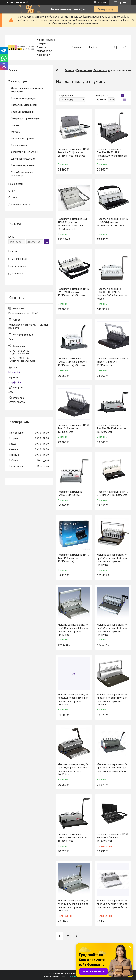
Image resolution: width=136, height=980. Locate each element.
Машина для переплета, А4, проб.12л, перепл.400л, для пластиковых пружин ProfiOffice (73, 906)
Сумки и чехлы (19, 145)
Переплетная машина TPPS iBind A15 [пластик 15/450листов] (112, 362)
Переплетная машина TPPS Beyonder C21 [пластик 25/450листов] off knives (73, 152)
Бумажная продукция (23, 98)
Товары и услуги (18, 81)
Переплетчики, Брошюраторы (93, 70)
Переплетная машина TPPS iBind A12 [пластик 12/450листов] (73, 428)
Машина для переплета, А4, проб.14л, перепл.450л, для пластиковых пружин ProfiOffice (113, 700)
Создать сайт (12, 2)
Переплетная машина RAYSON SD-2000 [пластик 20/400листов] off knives (73, 362)
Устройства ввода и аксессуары (22, 174)
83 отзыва (103, 2)
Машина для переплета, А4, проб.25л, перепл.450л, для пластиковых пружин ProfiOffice (113, 560)
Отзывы (13, 197)
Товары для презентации (25, 118)
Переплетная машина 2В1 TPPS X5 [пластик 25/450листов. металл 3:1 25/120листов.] (72, 224)
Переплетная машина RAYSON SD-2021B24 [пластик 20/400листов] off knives (112, 294)
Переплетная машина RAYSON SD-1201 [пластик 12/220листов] (112, 428)
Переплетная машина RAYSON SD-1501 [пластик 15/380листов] (73, 837)
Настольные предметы (24, 105)
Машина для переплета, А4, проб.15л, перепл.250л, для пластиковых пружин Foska (113, 768)
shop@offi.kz (15, 382)
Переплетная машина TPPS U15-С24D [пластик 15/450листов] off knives (112, 222)
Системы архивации (22, 112)
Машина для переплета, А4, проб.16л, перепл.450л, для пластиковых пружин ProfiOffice (73, 630)
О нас (12, 191)
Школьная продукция (23, 159)
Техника (70, 70)
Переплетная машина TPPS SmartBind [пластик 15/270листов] (112, 837)
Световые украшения (23, 165)
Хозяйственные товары (24, 152)
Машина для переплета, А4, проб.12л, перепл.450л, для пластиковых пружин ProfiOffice (73, 700)
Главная (76, 47)
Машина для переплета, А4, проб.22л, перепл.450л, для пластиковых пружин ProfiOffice (113, 630)
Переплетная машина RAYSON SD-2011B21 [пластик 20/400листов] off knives (112, 154)
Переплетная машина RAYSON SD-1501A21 (70, 493)
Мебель (15, 132)
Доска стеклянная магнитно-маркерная (27, 90)
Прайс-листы (16, 184)
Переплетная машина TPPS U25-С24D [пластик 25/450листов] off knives (73, 292)
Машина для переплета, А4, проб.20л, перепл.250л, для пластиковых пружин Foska (113, 904)
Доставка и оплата (19, 204)
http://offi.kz (15, 372)
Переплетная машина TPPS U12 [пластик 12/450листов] (113, 493)
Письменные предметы (24, 139)
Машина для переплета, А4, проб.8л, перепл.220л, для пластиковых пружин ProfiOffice (73, 769)
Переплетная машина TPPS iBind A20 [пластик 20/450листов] (73, 558)
